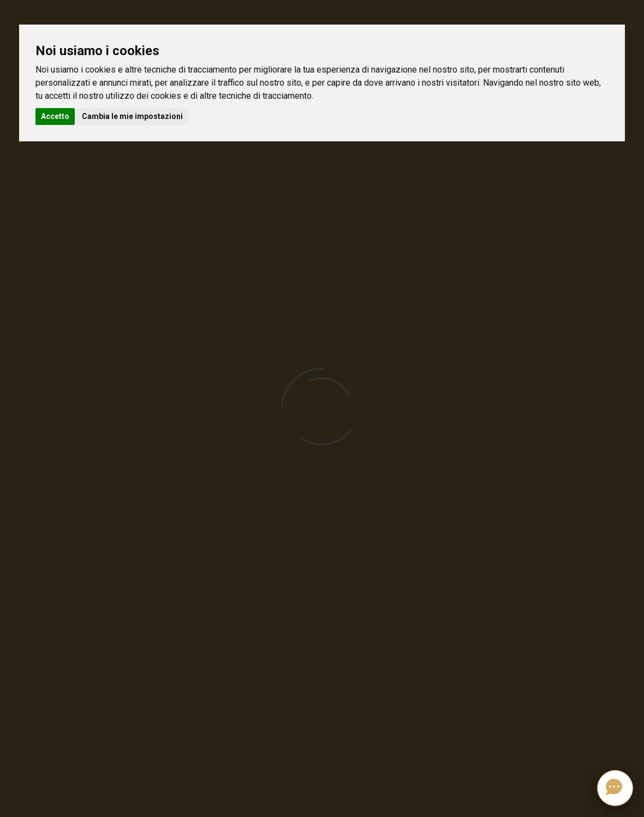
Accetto (55, 116)
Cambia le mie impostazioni (132, 116)
